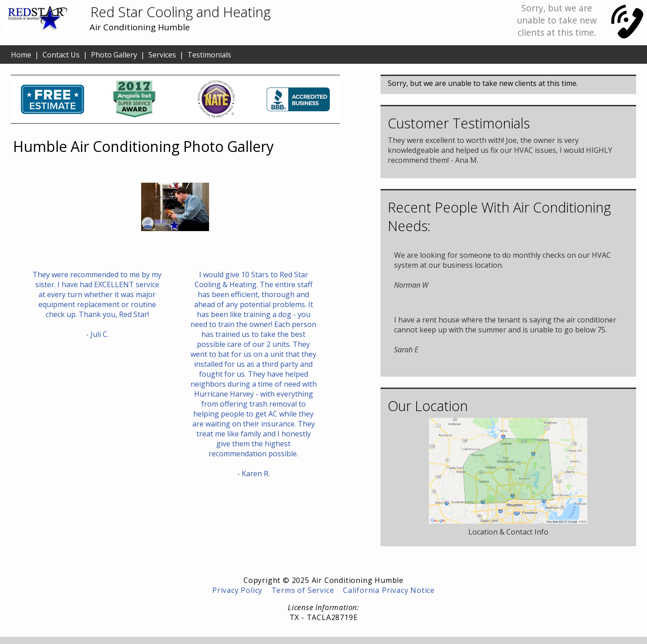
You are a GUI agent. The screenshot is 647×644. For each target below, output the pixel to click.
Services (162, 55)
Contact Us (61, 55)
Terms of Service (303, 590)
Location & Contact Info (508, 532)
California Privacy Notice (389, 590)
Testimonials (209, 55)
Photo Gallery (114, 55)
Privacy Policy (237, 590)
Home (21, 55)
